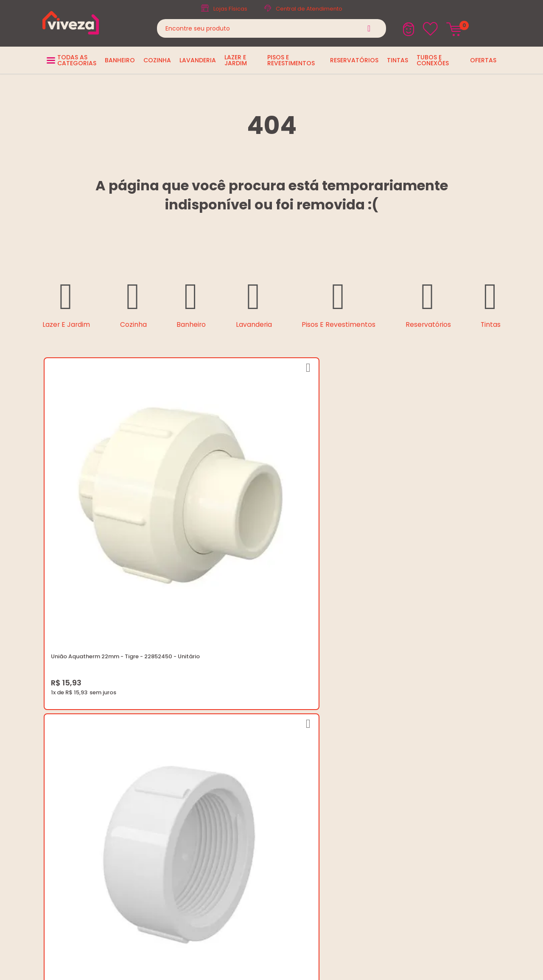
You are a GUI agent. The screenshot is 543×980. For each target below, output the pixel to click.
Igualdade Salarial (254, 774)
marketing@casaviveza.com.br (431, 713)
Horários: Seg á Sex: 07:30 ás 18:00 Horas (444, 723)
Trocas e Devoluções (259, 743)
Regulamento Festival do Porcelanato (281, 753)
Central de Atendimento (309, 9)
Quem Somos (248, 713)
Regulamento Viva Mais (262, 764)
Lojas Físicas (230, 9)
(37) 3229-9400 (410, 703)
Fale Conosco (407, 733)
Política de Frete (251, 733)
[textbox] (271, 28)
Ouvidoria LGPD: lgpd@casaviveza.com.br (286, 784)
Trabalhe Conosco (255, 723)
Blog (235, 703)
